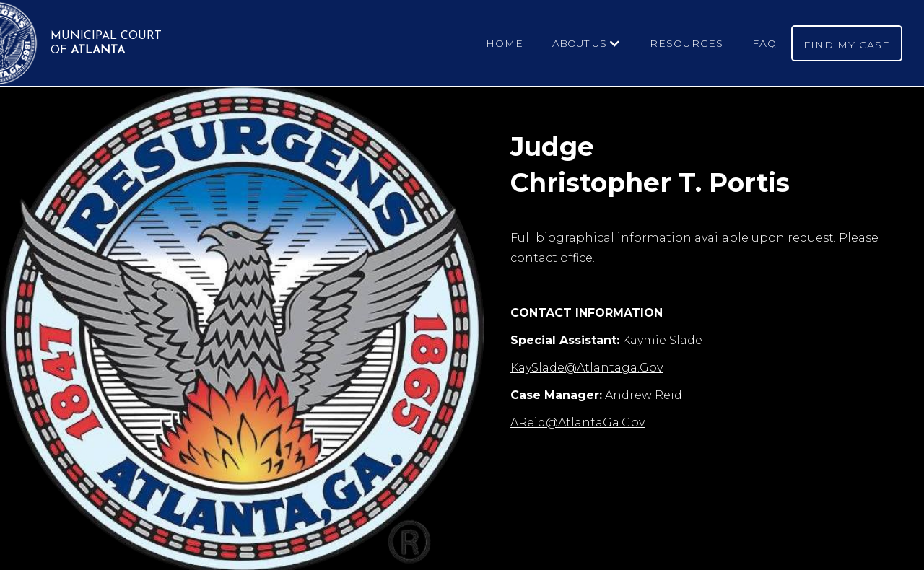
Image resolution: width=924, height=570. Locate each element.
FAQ (764, 43)
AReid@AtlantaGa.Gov (577, 422)
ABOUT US (579, 43)
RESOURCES (687, 43)
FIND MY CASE (847, 45)
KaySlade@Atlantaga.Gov (587, 368)
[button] (587, 43)
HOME (505, 43)
